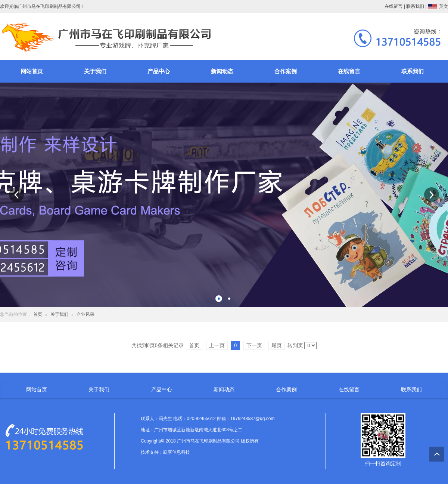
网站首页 (32, 71)
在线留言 (393, 6)
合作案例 (286, 71)
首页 (38, 314)
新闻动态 (222, 71)
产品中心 (159, 71)
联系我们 (415, 6)
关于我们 (95, 71)
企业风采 (85, 314)
